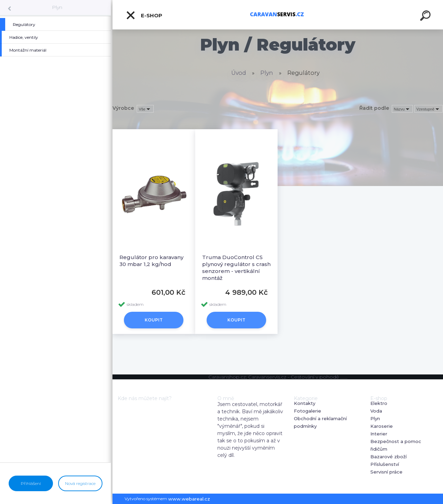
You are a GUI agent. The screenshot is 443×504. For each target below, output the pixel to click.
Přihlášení (31, 483)
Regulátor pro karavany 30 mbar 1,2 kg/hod (151, 261)
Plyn (57, 7)
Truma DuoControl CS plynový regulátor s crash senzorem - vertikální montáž (236, 268)
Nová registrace (80, 483)
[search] (426, 17)
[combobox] (402, 109)
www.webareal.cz (189, 499)
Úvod (239, 73)
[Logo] (278, 15)
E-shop (144, 15)
